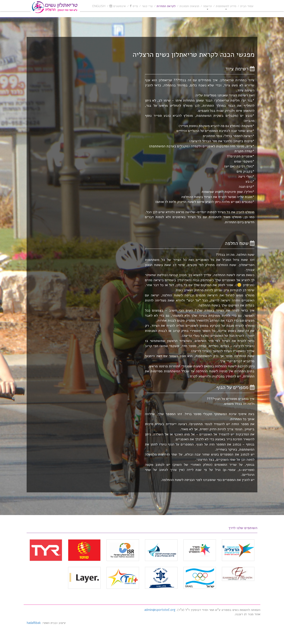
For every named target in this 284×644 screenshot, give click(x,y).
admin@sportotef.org (160, 610)
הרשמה (207, 6)
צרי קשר (147, 6)
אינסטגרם (118, 6)
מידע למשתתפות (226, 6)
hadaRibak (34, 623)
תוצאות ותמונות (189, 6)
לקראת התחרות (166, 6)
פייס (134, 6)
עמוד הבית (247, 6)
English (99, 6)
